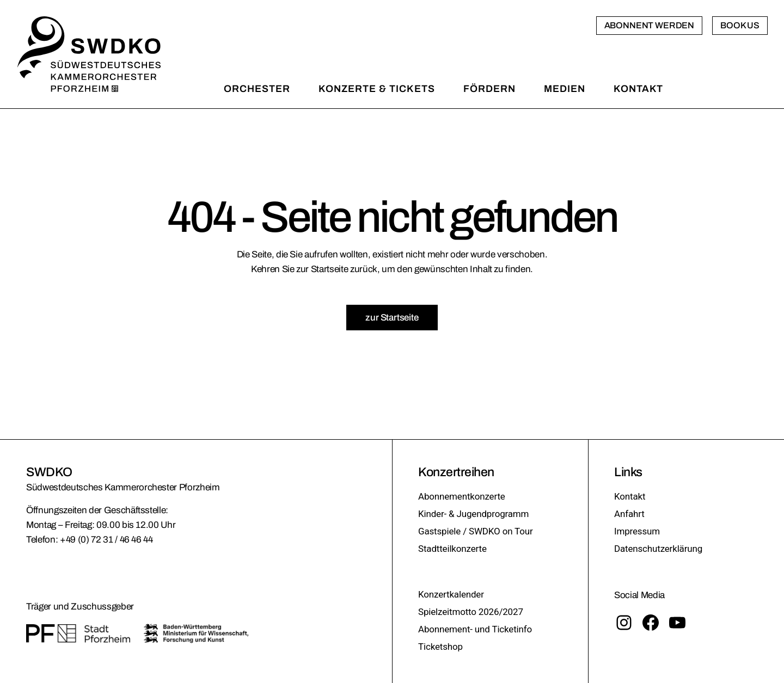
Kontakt (630, 496)
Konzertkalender (451, 594)
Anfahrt (629, 514)
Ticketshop (440, 647)
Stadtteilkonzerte (452, 549)
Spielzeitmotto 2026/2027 (471, 612)
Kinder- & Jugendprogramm (473, 514)
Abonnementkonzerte (462, 496)
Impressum (637, 531)
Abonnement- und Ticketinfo (475, 629)
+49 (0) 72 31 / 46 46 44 (106, 540)
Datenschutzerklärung (658, 549)
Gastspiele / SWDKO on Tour (476, 531)
